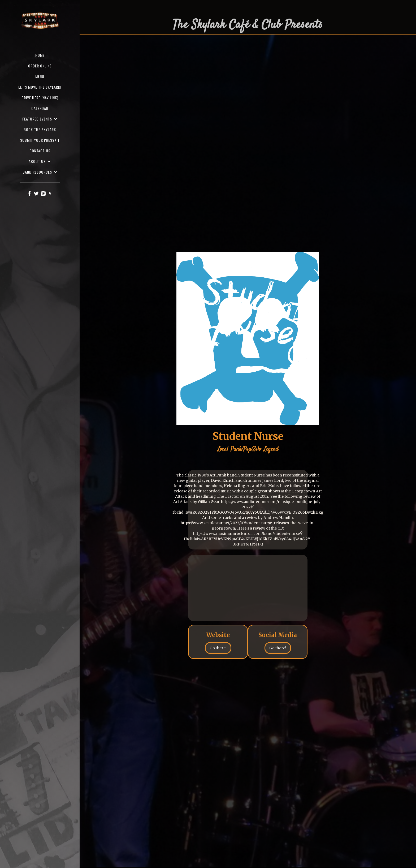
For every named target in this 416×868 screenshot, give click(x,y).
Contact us (40, 151)
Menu (40, 76)
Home (40, 55)
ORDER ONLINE (40, 66)
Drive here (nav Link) (40, 98)
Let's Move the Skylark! (40, 87)
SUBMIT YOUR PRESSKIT (40, 140)
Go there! (218, 648)
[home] (40, 21)
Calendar (40, 108)
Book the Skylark (40, 129)
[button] (40, 119)
